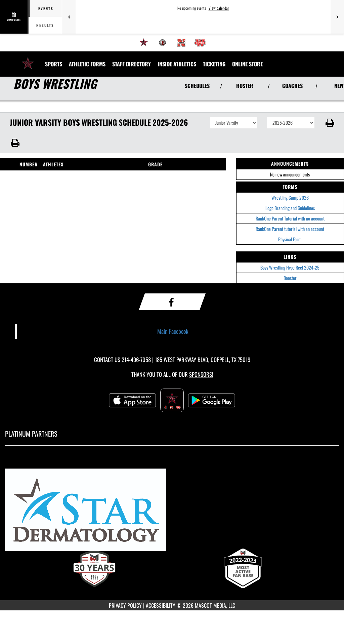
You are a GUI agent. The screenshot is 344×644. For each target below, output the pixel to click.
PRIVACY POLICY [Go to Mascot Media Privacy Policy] (125, 605)
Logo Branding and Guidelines (290, 208)
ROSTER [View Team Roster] (245, 86)
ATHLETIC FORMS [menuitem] (87, 64)
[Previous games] (69, 17)
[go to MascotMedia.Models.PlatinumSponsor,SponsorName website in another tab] (172, 513)
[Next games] (337, 17)
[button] (329, 123)
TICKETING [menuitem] (214, 64)
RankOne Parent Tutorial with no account (290, 218)
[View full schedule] (14, 17)
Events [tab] (46, 8)
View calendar (219, 8)
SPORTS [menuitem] (54, 64)
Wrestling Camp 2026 (290, 197)
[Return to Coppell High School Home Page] (28, 60)
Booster (290, 278)
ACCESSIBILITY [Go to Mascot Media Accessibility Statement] (161, 605)
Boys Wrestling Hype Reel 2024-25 (290, 267)
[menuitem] (144, 43)
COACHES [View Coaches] (292, 86)
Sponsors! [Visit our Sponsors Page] (201, 374)
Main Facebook (173, 331)
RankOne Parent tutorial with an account (290, 229)
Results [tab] (45, 25)
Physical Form (290, 239)
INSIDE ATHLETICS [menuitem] (177, 64)
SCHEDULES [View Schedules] (197, 86)
